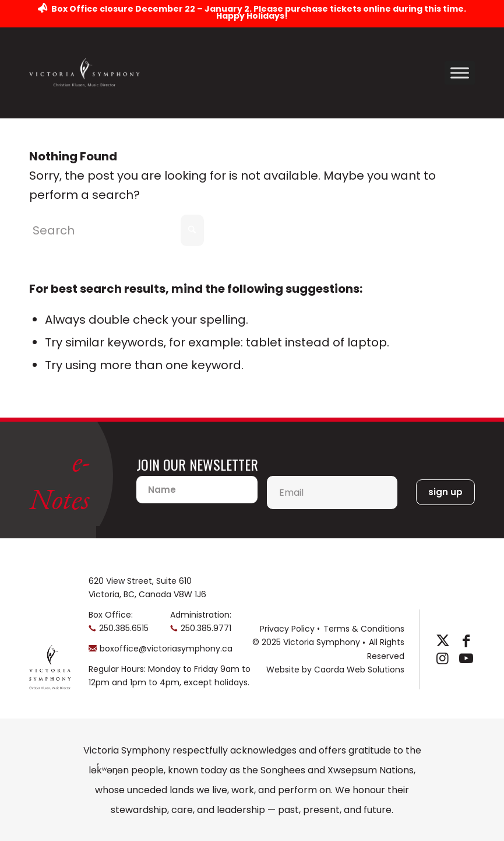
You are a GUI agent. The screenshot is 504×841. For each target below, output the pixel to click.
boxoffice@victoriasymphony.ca (166, 649)
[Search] (117, 230)
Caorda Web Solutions (359, 670)
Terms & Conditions (364, 629)
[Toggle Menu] (460, 73)
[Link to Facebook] (466, 641)
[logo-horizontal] (84, 73)
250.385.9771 (206, 628)
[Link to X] (443, 641)
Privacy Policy (287, 629)
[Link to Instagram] (443, 658)
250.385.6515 (124, 628)
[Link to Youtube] (466, 658)
